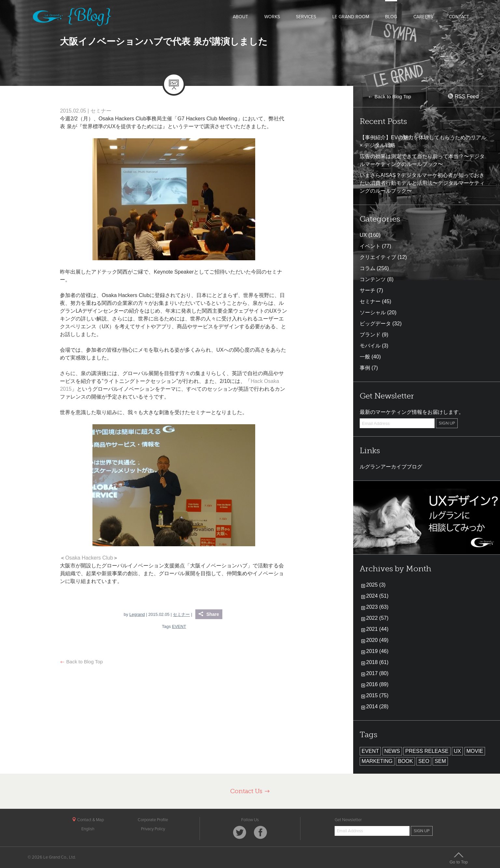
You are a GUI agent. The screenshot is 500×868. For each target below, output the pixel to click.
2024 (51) (377, 596)
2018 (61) (377, 662)
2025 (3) (376, 585)
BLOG (391, 17)
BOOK (405, 761)
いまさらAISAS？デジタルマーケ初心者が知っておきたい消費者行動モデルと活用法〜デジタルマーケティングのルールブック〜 (422, 183)
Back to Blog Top (81, 662)
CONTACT (459, 17)
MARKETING (377, 761)
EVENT (179, 626)
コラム (368, 268)
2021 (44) (377, 629)
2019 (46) (377, 651)
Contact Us (250, 791)
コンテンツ (373, 279)
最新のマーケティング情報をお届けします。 (412, 412)
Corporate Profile (153, 820)
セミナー (101, 111)
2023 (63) (377, 607)
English (88, 829)
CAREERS (423, 17)
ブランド (370, 335)
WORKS (272, 17)
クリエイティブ (378, 257)
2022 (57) (377, 618)
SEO (424, 761)
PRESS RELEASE (427, 751)
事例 (365, 368)
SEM (440, 761)
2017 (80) (377, 673)
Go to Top (459, 858)
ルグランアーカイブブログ (391, 467)
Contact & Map (88, 820)
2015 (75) (377, 695)
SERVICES (306, 17)
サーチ (368, 290)
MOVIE (475, 751)
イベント (370, 246)
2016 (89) (377, 684)
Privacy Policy (153, 829)
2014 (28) (377, 706)
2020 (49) (377, 640)
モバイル (370, 346)
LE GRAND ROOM (351, 17)
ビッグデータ (375, 324)
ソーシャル (373, 312)
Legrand (137, 614)
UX (363, 235)
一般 (365, 357)
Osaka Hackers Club (89, 558)
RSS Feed (463, 96)
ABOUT (240, 17)
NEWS (392, 751)
